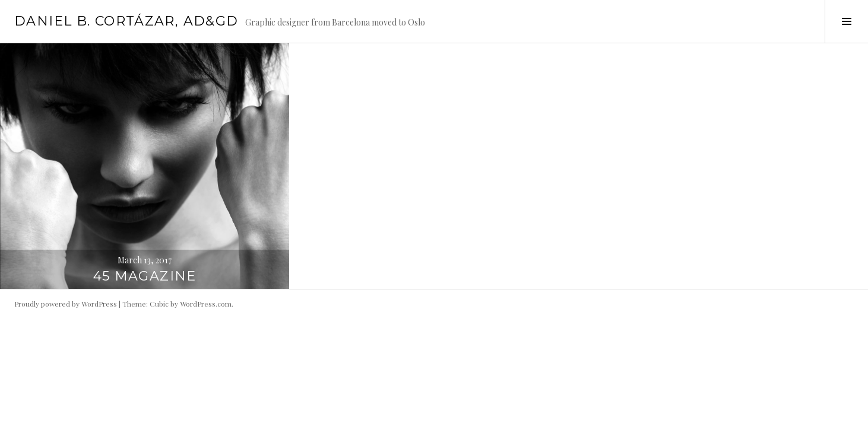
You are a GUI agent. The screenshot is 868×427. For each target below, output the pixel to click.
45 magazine (145, 276)
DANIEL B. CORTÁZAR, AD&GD (126, 21)
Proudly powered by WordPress (66, 304)
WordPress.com (206, 304)
